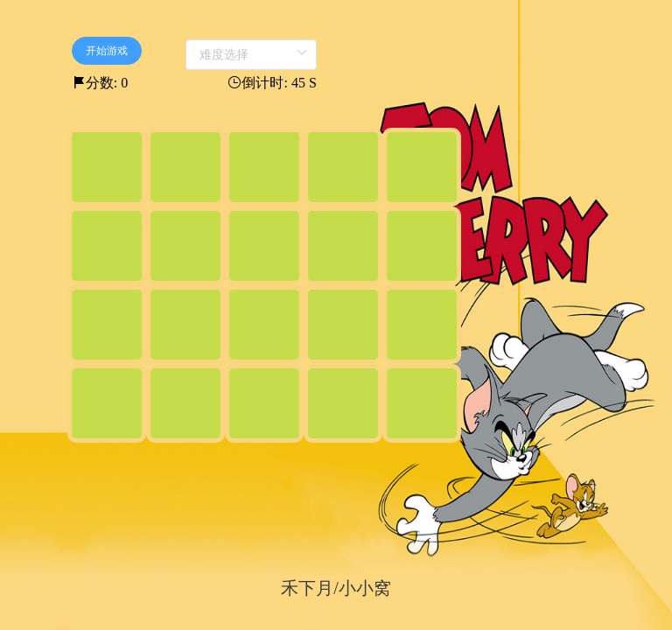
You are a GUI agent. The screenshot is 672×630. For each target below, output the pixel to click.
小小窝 (365, 588)
